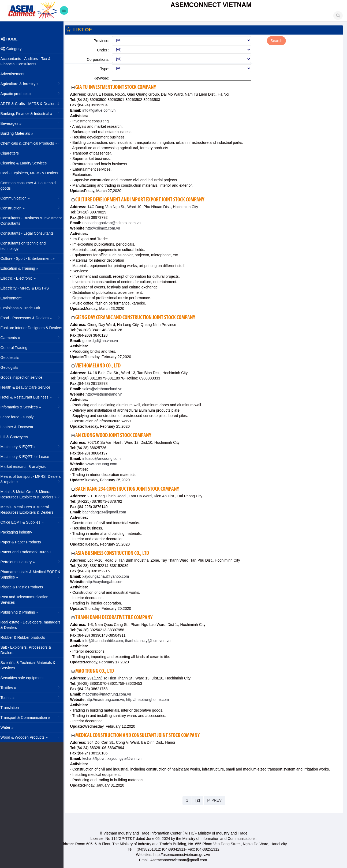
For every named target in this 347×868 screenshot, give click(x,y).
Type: (108, 69)
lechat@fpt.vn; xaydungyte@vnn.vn (115, 758)
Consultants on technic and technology (27, 246)
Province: (105, 41)
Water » (34, 727)
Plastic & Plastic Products (25, 587)
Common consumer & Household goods (32, 186)
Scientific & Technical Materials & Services (31, 665)
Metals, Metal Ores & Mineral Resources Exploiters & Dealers (31, 510)
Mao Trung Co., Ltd (98, 671)
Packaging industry (20, 532)
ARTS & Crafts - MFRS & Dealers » (34, 103)
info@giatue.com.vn (102, 110)
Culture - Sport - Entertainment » (34, 258)
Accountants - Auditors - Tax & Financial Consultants (29, 61)
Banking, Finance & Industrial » (34, 113)
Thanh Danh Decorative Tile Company (118, 618)
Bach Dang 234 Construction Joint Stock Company (131, 489)
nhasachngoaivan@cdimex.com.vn (115, 223)
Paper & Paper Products (24, 542)
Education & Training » (34, 268)
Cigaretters (13, 153)
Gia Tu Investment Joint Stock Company (119, 87)
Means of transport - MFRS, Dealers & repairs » (34, 479)
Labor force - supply (21, 417)
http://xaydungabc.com (108, 582)
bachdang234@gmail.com (107, 512)
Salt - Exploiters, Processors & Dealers (29, 650)
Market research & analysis (27, 467)
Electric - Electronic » (34, 278)
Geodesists (13, 358)
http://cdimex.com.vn (106, 228)
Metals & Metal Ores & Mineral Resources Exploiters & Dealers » (34, 494)
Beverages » (34, 123)
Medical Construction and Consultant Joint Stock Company (141, 736)
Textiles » (34, 687)
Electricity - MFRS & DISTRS (28, 288)
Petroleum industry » (34, 562)
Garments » (34, 337)
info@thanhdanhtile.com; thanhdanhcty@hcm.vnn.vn (130, 641)
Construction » (34, 208)
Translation (13, 708)
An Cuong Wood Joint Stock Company (117, 436)
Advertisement (16, 74)
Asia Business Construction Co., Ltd (116, 553)
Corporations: (101, 59)
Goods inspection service (25, 377)
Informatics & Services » (34, 407)
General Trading (17, 348)
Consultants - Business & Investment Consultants (35, 221)
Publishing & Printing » (34, 612)
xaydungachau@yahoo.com (109, 576)
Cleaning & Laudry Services (27, 163)
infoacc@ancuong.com (105, 459)
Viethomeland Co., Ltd (102, 366)
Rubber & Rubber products (26, 637)
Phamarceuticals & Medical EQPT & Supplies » (34, 574)
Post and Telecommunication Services (28, 600)
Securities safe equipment (26, 678)
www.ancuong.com (105, 464)
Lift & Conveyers (18, 437)
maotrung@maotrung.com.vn (110, 694)
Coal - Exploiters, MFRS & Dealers (33, 173)
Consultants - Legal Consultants (31, 233)
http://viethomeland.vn (108, 394)
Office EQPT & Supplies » (34, 522)
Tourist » (34, 697)
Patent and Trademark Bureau (29, 552)
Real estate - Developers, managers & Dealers (34, 625)
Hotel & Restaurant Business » (34, 397)
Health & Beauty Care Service (29, 387)
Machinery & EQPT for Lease (28, 457)
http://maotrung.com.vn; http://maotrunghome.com (131, 700)
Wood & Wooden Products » (34, 737)
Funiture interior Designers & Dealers (35, 328)
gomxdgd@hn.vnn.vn (103, 341)
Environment (15, 298)
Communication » (34, 198)
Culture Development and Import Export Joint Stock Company (143, 200)
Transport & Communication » (34, 717)
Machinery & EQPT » (34, 446)
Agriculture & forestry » (34, 84)
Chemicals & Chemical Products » (34, 143)
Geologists (13, 367)
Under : (106, 50)
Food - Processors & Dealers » (34, 318)
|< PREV (216, 800)
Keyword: (105, 78)
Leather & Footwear (20, 427)
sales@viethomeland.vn (105, 389)
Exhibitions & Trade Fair (24, 308)
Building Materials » (34, 133)
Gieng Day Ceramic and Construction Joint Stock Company (139, 318)
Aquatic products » (34, 93)
